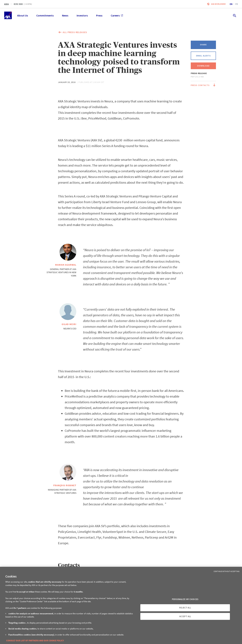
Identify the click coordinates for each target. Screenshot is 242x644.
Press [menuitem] (99, 15)
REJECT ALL (185, 608)
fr (237, 4)
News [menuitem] (65, 15)
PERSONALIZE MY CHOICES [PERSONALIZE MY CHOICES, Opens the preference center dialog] (185, 599)
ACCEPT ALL (185, 616)
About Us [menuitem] (23, 15)
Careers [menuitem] (117, 15)
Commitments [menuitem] (45, 15)
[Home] (8, 15)
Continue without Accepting (227, 571)
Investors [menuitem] (82, 15)
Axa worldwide (218, 4)
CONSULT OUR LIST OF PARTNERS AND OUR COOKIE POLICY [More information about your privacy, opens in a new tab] (35, 641)
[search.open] (234, 15)
